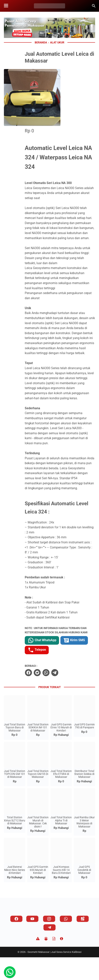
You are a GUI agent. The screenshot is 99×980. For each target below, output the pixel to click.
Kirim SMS (54, 673)
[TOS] (54, 961)
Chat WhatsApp (57, 663)
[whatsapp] (61, 695)
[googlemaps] (83, 941)
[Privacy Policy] (46, 961)
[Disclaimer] (38, 961)
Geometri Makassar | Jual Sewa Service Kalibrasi (54, 975)
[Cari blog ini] (94, 6)
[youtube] (32, 941)
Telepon (81, 673)
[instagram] (49, 941)
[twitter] (52, 695)
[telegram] (70, 695)
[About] (61, 961)
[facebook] (43, 695)
